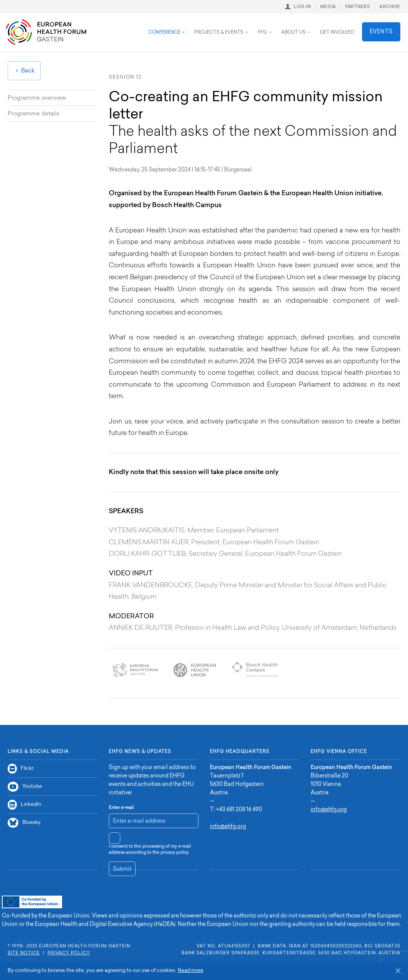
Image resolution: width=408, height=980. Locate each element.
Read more (191, 971)
